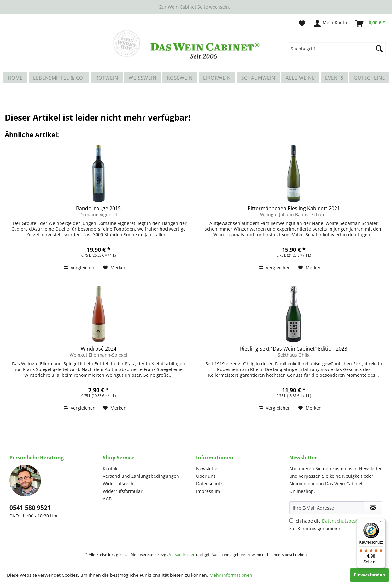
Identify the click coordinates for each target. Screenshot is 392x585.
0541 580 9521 (30, 508)
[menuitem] (337, 49)
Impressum (208, 491)
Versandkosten (182, 555)
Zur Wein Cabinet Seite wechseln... (196, 7)
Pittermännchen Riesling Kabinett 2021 (294, 208)
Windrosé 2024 (99, 349)
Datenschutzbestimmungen (351, 521)
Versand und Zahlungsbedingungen (141, 476)
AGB (107, 499)
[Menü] (382, 523)
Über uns (206, 476)
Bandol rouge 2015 (98, 208)
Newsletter (208, 468)
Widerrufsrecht (119, 484)
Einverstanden (369, 575)
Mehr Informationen (231, 575)
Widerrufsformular (123, 491)
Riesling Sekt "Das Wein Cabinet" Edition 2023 (294, 349)
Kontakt (111, 468)
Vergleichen (80, 267)
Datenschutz (209, 484)
